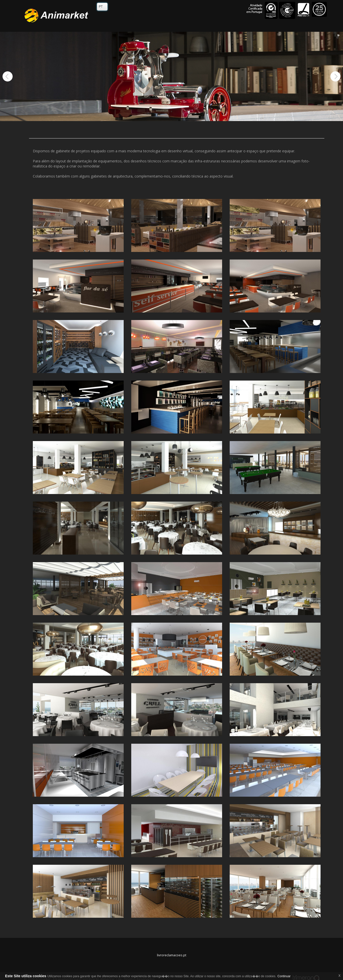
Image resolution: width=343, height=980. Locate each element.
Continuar (284, 976)
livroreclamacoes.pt (172, 955)
